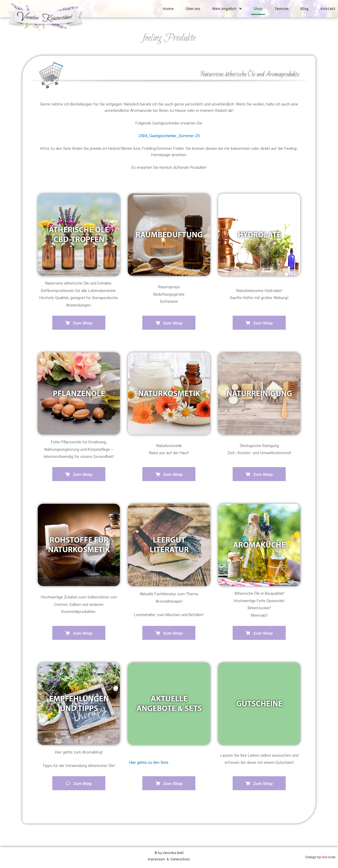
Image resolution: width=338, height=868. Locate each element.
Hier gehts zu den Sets (149, 763)
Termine (281, 9)
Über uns (193, 9)
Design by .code (320, 857)
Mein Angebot (227, 9)
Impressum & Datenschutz (169, 859)
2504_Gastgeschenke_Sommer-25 (169, 136)
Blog (305, 9)
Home (168, 9)
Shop (258, 9)
